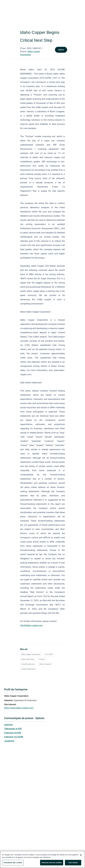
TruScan (42, 659)
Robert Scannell (45, 664)
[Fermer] (81, 856)
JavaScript (9, 741)
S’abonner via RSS (13, 733)
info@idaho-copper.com (31, 625)
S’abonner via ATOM (14, 737)
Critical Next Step (28, 659)
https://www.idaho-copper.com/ (19, 708)
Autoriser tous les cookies (52, 864)
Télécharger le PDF (13, 729)
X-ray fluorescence (28, 664)
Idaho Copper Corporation (31, 654)
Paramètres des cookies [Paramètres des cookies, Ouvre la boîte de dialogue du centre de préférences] (13, 864)
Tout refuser (73, 864)
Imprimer (8, 725)
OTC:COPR (49, 654)
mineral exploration (28, 669)
